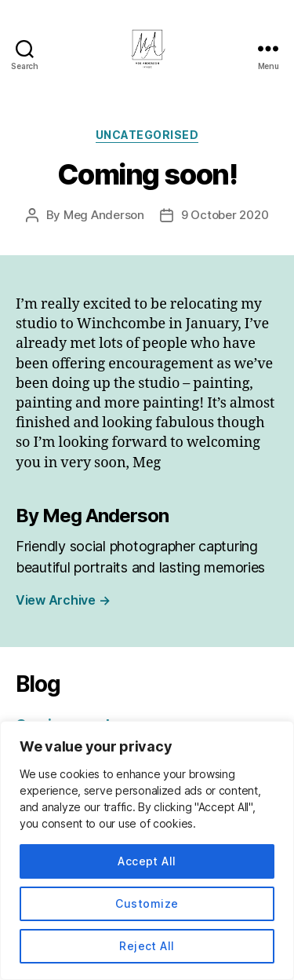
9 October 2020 (225, 215)
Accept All (147, 861)
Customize (147, 903)
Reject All (147, 946)
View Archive (63, 600)
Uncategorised (147, 135)
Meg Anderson (104, 215)
